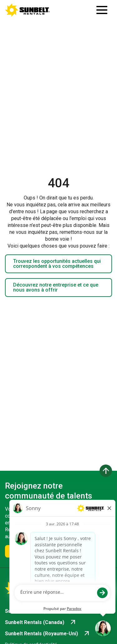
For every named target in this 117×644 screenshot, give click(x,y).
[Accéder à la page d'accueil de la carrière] (27, 10)
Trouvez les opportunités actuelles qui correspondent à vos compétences (57, 264)
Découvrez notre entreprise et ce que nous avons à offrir (56, 287)
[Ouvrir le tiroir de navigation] (102, 10)
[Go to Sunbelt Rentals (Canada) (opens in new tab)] (41, 622)
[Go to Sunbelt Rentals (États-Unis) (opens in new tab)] (44, 611)
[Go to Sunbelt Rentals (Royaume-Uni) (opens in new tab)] (48, 634)
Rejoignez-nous (31, 551)
